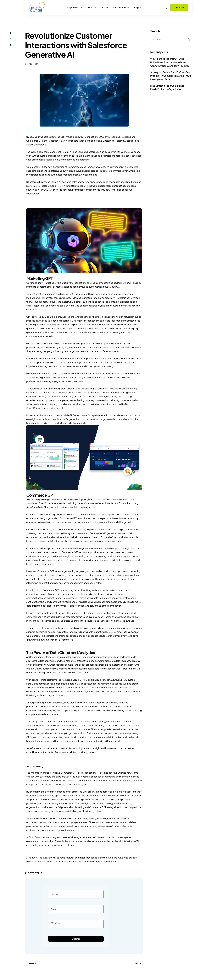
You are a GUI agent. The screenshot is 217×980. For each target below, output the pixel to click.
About (91, 8)
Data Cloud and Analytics (121, 657)
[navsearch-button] (165, 7)
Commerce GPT (51, 590)
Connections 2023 (95, 137)
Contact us (179, 8)
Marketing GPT (51, 283)
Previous (33, 964)
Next (137, 964)
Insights (138, 8)
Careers (104, 8)
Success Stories (121, 8)
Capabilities (75, 8)
